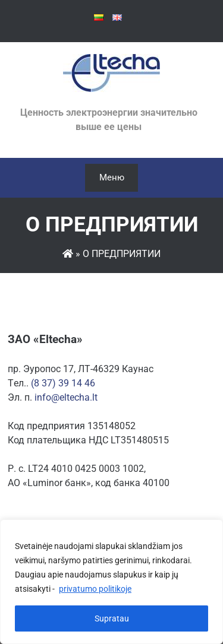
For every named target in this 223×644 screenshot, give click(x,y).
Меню (112, 177)
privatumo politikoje (95, 589)
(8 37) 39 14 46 (63, 383)
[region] (111, 582)
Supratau (112, 618)
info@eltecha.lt (66, 397)
